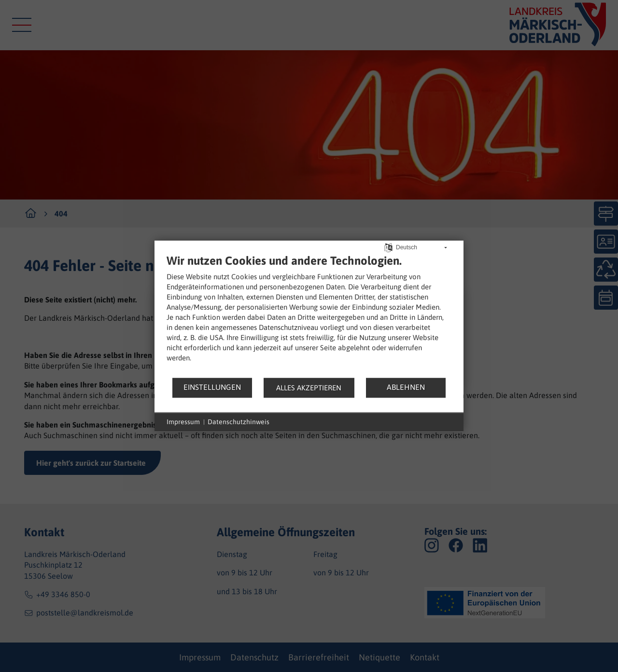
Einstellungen (212, 387)
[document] (309, 315)
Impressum (183, 422)
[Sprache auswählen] (388, 247)
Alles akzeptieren (309, 388)
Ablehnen (406, 387)
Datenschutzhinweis (239, 422)
